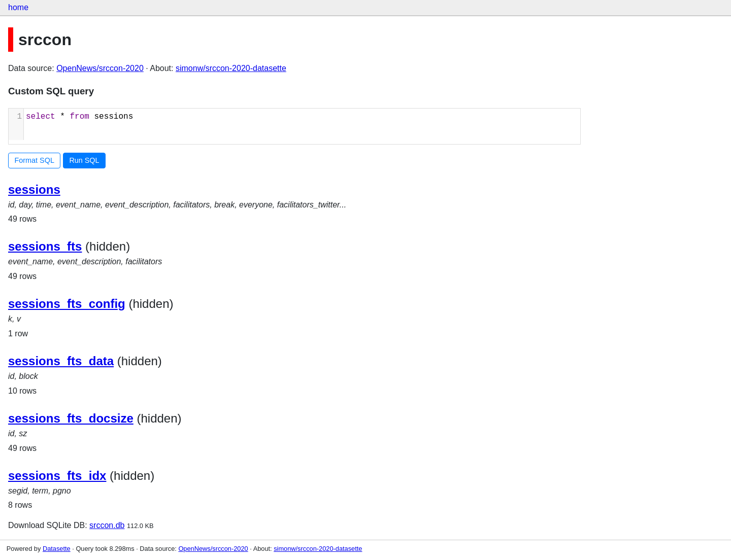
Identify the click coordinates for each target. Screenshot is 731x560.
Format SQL (35, 160)
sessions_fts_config (67, 304)
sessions (34, 189)
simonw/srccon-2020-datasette (231, 68)
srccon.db (107, 525)
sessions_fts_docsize (71, 418)
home (18, 7)
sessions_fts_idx (57, 476)
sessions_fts (45, 246)
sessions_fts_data (61, 361)
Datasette (57, 549)
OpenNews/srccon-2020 (100, 68)
